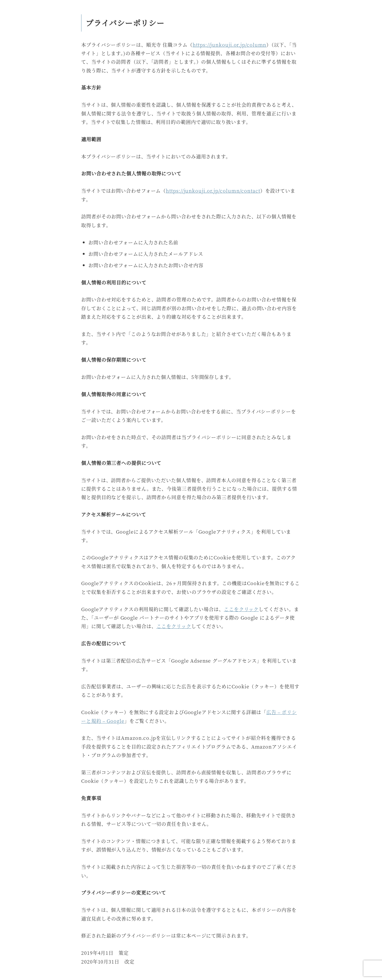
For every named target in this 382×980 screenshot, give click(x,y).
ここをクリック (241, 609)
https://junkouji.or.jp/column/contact (213, 191)
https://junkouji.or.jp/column (229, 45)
